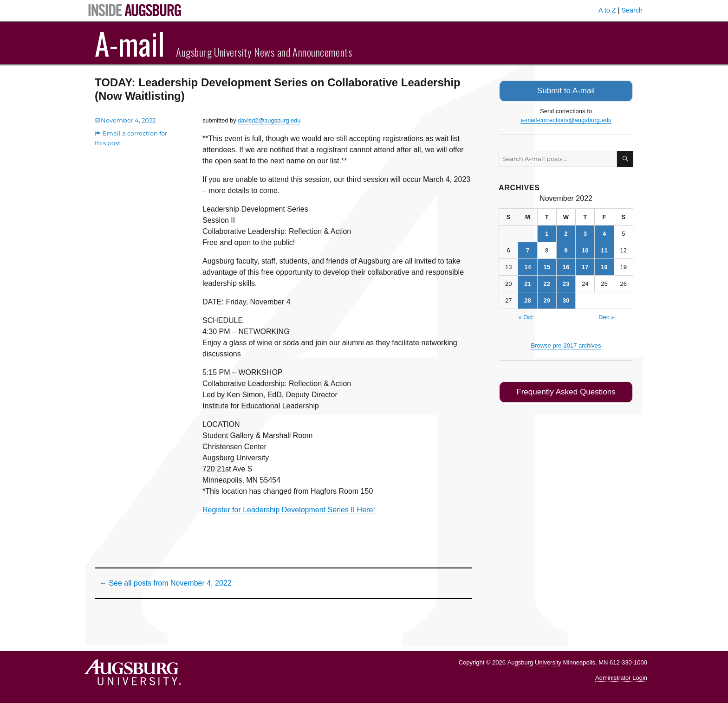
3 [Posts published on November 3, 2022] (585, 233)
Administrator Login (621, 678)
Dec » (606, 316)
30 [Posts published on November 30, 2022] (566, 300)
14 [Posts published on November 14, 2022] (527, 266)
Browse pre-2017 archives (566, 345)
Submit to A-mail (566, 90)
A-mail (130, 43)
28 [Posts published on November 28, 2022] (527, 300)
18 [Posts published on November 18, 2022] (604, 266)
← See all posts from (166, 583)
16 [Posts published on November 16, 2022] (566, 266)
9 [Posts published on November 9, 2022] (566, 249)
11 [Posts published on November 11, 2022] (604, 249)
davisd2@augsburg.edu (269, 120)
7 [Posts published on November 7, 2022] (528, 249)
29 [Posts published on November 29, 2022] (546, 300)
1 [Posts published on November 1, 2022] (547, 233)
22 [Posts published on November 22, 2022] (546, 283)
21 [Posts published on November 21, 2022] (527, 283)
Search (632, 10)
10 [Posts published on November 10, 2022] (585, 249)
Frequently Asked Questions (566, 390)
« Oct (525, 316)
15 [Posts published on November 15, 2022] (546, 266)
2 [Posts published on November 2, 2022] (566, 233)
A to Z (607, 10)
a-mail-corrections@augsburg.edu (566, 119)
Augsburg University (534, 662)
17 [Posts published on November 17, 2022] (585, 266)
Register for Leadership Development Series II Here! (289, 510)
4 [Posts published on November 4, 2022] (604, 233)
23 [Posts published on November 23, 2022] (566, 283)
